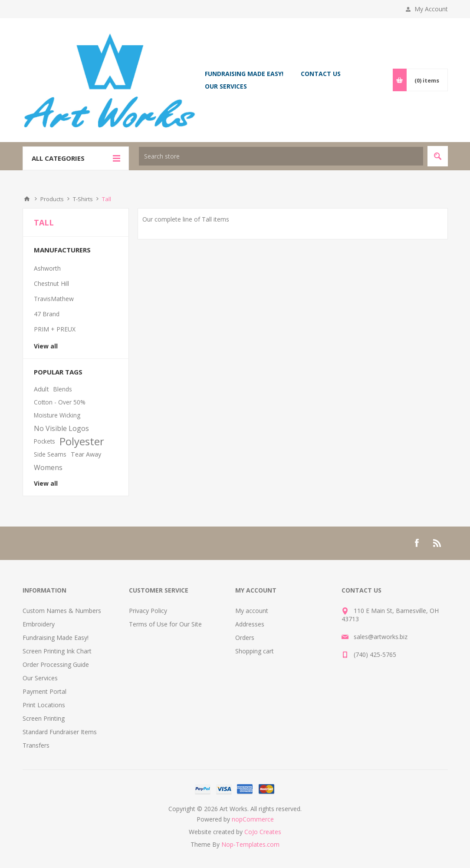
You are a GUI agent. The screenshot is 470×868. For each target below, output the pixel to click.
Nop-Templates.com (250, 844)
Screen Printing (44, 718)
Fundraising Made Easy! (56, 638)
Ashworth (47, 268)
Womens (48, 467)
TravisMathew (54, 299)
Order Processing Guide (56, 664)
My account (252, 611)
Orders (245, 638)
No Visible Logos (61, 428)
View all (46, 346)
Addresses (250, 624)
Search (438, 156)
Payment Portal (44, 691)
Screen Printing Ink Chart (57, 651)
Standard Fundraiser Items (60, 732)
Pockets (44, 441)
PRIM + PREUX (55, 329)
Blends (63, 389)
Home (27, 199)
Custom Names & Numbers (62, 611)
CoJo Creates (263, 832)
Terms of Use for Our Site (165, 624)
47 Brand (47, 314)
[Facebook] (417, 543)
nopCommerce (253, 819)
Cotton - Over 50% (60, 402)
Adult (41, 389)
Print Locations (44, 705)
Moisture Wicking (57, 415)
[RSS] (437, 543)
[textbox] (281, 156)
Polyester (82, 441)
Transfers (36, 745)
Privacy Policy (148, 611)
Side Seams (50, 454)
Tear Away (86, 454)
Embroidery (39, 624)
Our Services (40, 678)
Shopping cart (255, 651)
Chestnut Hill (51, 283)
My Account (431, 9)
